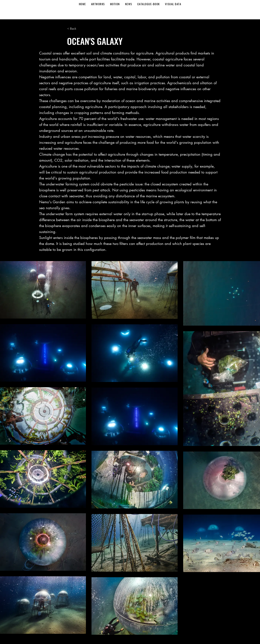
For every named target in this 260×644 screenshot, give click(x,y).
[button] (79, 29)
